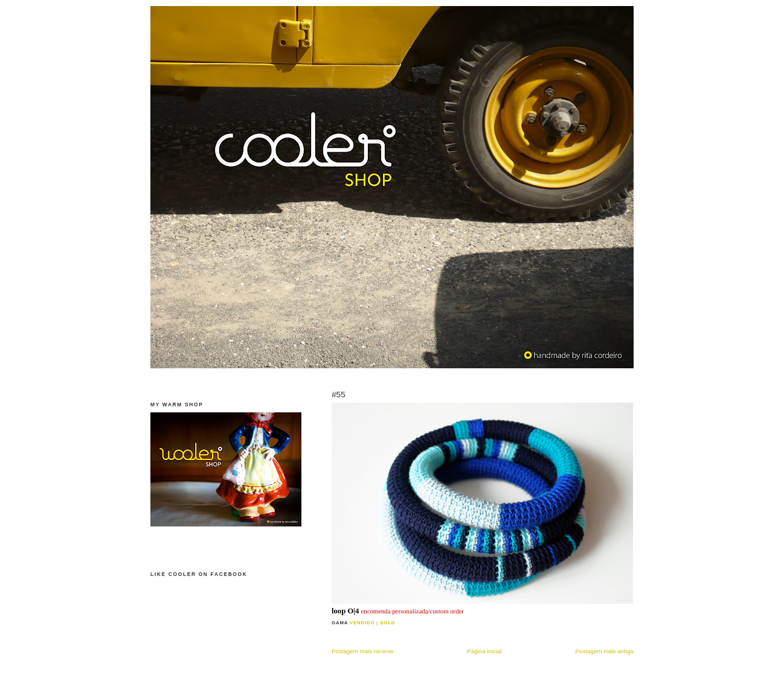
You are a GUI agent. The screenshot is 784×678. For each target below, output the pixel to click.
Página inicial (484, 651)
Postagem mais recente (362, 651)
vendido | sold (372, 623)
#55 (339, 395)
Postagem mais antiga (605, 651)
